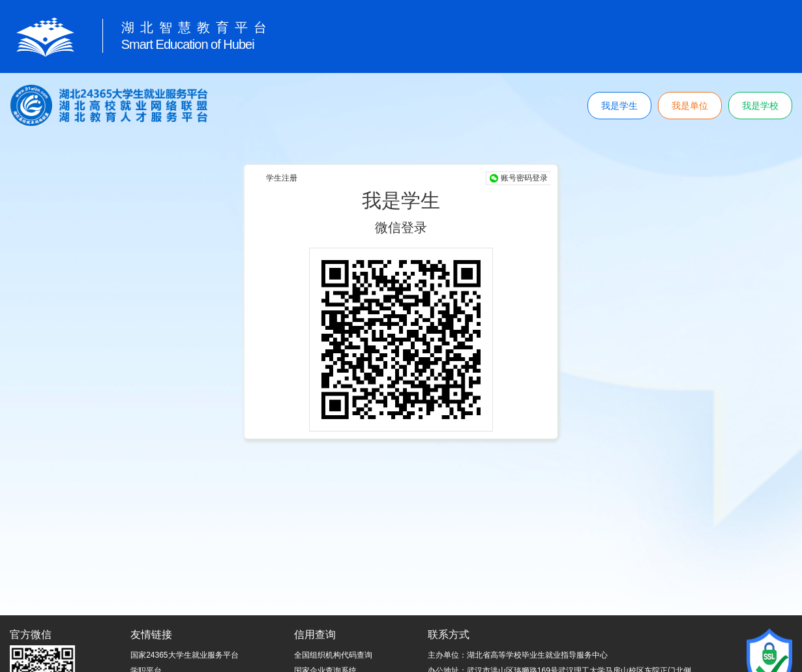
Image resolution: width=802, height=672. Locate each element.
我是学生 (619, 106)
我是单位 (690, 106)
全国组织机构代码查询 (333, 655)
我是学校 (760, 106)
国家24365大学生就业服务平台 (184, 655)
